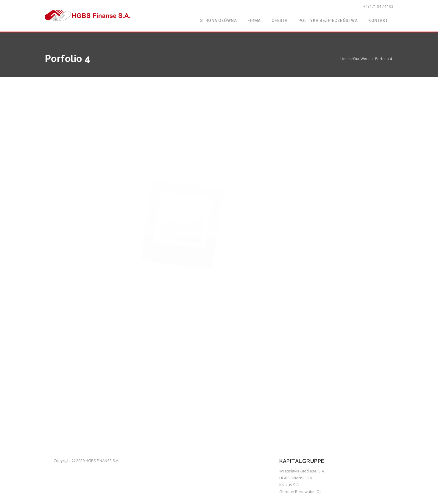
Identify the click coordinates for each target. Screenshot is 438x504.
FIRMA (254, 21)
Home (346, 59)
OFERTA (280, 21)
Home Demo (362, 371)
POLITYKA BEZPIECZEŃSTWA (328, 21)
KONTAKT (378, 21)
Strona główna (219, 21)
